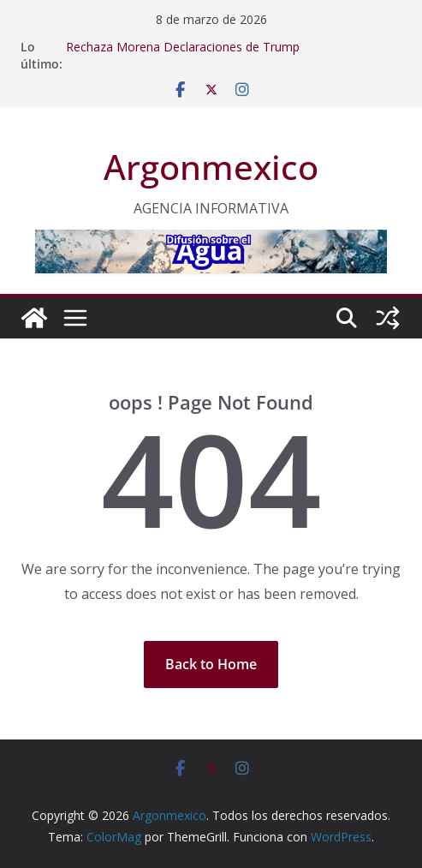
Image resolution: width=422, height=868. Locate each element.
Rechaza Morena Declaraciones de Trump (182, 47)
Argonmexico (211, 167)
